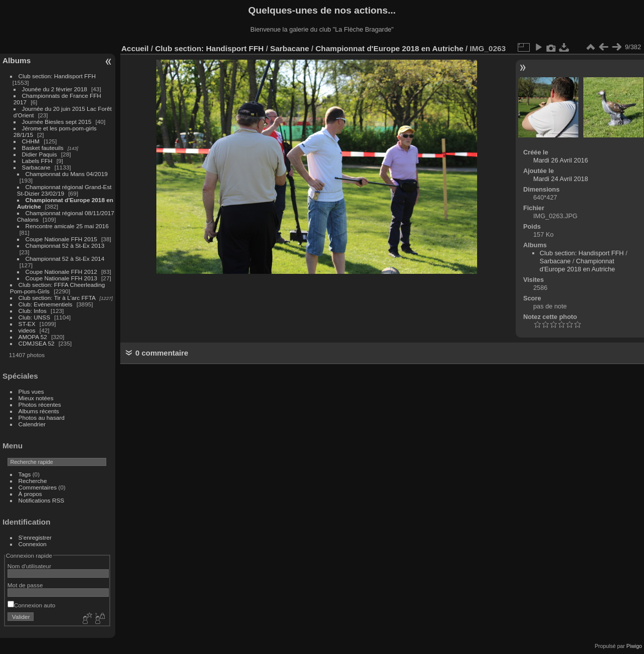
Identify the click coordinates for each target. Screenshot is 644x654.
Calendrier (32, 424)
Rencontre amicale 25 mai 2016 (67, 226)
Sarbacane (36, 167)
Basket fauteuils (43, 148)
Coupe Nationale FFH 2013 (61, 278)
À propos (30, 494)
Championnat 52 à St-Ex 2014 (65, 259)
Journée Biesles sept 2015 (57, 122)
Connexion (33, 544)
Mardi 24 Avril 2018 (561, 179)
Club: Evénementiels (46, 304)
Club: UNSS (34, 317)
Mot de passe (25, 585)
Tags (25, 474)
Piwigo (634, 646)
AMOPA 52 (33, 337)
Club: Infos (33, 311)
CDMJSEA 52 (37, 343)
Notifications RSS (42, 500)
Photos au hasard (42, 418)
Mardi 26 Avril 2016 (561, 160)
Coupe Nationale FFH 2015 (61, 239)
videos (27, 330)
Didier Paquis (40, 154)
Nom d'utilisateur (29, 566)
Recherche (33, 481)
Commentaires (38, 487)
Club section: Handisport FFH (57, 76)
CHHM (31, 141)
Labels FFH (37, 161)
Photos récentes (40, 404)
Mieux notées (36, 398)
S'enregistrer (35, 537)
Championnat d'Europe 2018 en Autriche (390, 48)
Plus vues (31, 391)
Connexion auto (31, 605)
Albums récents (39, 411)
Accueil (135, 48)
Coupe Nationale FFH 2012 (61, 272)
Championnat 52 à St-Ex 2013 (65, 246)
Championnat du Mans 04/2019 (67, 174)
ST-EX (27, 324)
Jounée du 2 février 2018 (55, 89)
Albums (17, 60)
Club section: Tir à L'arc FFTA (57, 298)
